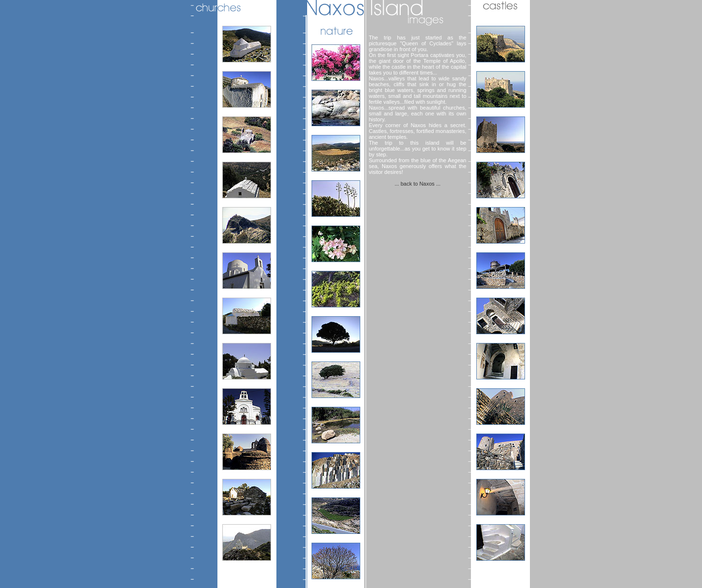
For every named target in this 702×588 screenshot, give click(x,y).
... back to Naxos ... (417, 184)
